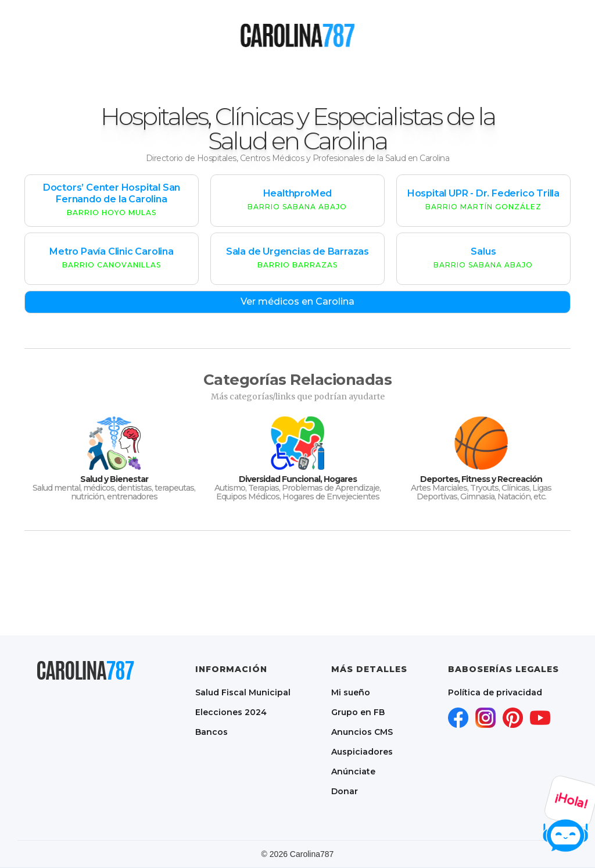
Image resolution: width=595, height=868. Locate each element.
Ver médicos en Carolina (297, 301)
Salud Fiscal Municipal (243, 692)
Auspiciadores (362, 752)
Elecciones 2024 (231, 712)
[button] (235, 35)
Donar (345, 791)
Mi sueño (351, 692)
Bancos (212, 732)
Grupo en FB (358, 712)
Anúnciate (353, 771)
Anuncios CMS (362, 732)
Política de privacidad (495, 692)
